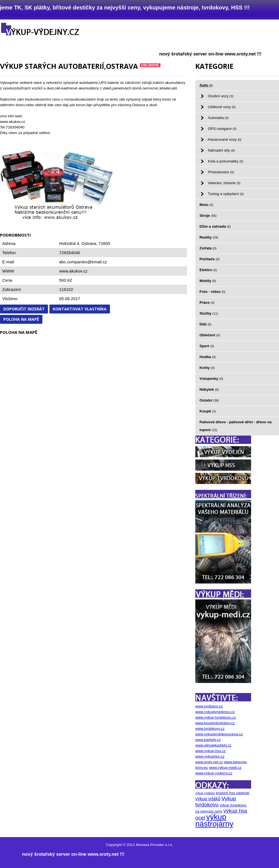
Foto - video (212, 292)
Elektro (208, 270)
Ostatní (209, 400)
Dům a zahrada (215, 226)
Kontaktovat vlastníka (80, 309)
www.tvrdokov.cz (209, 706)
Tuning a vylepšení (226, 194)
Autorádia (218, 118)
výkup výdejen (205, 793)
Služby (209, 313)
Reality (209, 237)
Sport (207, 346)
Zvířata (208, 248)
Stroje (208, 216)
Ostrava (89, 243)
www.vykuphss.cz (210, 756)
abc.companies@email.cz (83, 262)
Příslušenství (221, 172)
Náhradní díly (221, 150)
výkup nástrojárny (214, 820)
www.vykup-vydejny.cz (214, 773)
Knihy (207, 368)
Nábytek (209, 389)
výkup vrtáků (208, 799)
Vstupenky (211, 379)
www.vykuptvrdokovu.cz (215, 712)
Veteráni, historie (224, 183)
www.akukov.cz (73, 271)
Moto (206, 205)
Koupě (208, 411)
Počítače (210, 259)
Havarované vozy (225, 139)
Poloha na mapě (21, 319)
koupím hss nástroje (233, 793)
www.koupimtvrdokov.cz (215, 723)
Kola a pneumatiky (226, 161)
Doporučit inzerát (24, 309)
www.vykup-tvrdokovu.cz (216, 717)
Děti (205, 324)
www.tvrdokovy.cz (210, 729)
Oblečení (210, 335)
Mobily (208, 281)
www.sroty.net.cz (209, 762)
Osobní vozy (221, 96)
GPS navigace (222, 129)
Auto (206, 85)
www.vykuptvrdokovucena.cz (219, 734)
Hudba (208, 357)
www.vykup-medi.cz (225, 768)
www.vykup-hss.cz (211, 751)
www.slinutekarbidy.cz (213, 745)
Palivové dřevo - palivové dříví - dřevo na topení (236, 426)
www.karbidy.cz (208, 740)
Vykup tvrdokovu (216, 802)
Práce (207, 302)
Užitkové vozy (222, 107)
